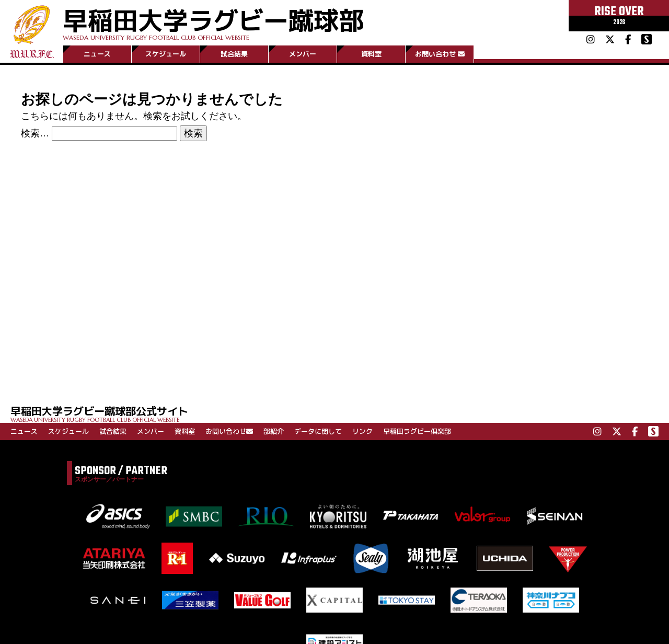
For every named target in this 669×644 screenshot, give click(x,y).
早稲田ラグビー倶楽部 (417, 431)
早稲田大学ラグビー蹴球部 (213, 22)
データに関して (318, 431)
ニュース (97, 54)
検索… (35, 133)
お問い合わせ (440, 54)
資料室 (371, 54)
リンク (362, 431)
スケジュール (166, 54)
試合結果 (234, 54)
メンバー (303, 54)
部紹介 (274, 431)
